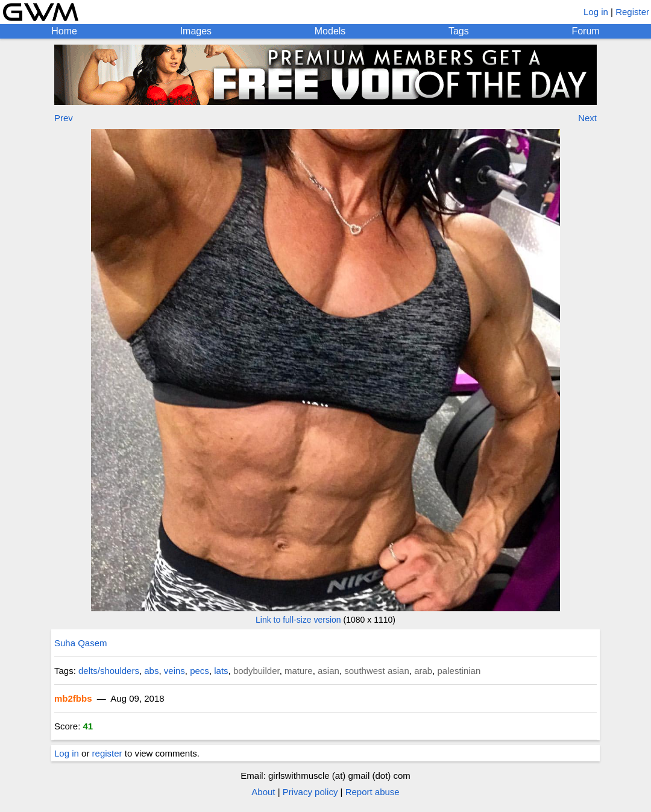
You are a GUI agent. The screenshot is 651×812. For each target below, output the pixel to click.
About (263, 792)
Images (196, 31)
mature (299, 671)
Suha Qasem (81, 643)
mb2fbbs (73, 698)
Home (64, 31)
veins (175, 671)
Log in (596, 12)
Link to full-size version (298, 620)
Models (330, 31)
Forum (585, 31)
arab (423, 671)
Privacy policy (310, 792)
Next (587, 118)
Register (632, 12)
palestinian (459, 671)
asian (329, 671)
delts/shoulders (109, 671)
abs (151, 671)
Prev (64, 118)
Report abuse (373, 792)
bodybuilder (256, 671)
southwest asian (377, 671)
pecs (200, 671)
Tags (459, 31)
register (107, 753)
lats (221, 671)
